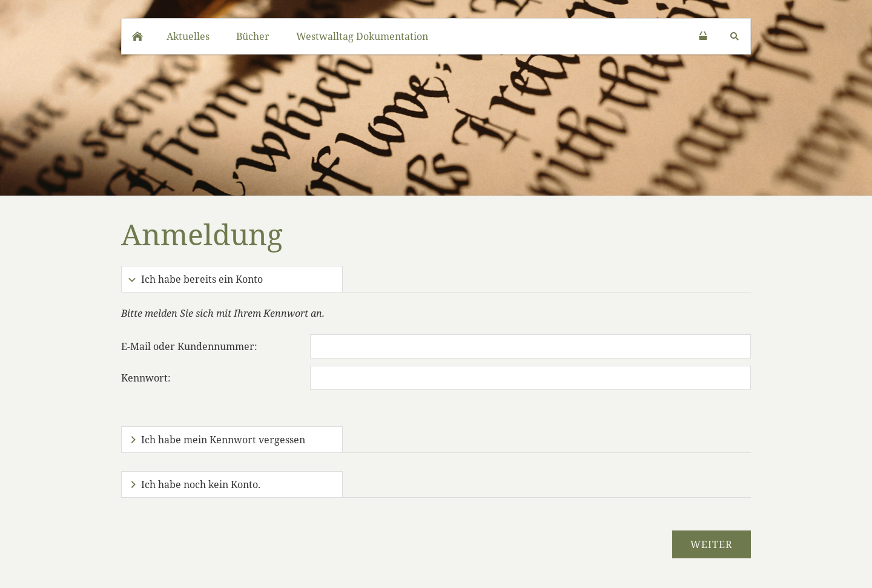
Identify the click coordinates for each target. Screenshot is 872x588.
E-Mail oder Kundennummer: (189, 346)
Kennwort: (146, 378)
